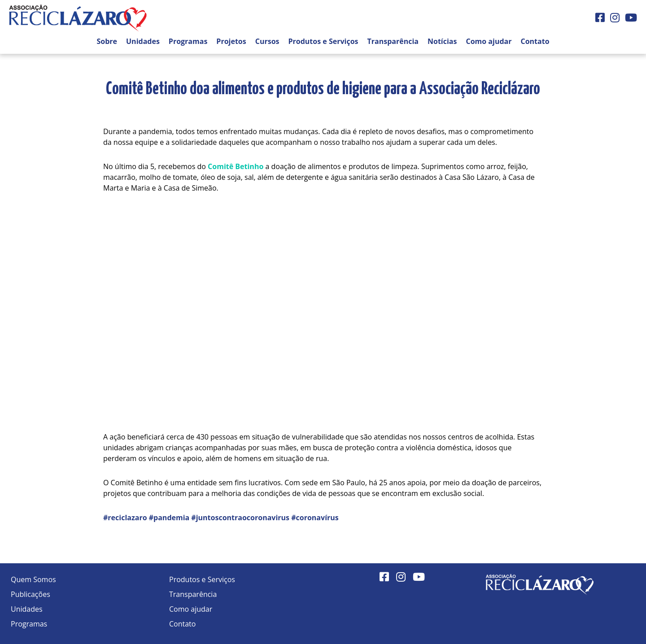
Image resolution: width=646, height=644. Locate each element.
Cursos (267, 41)
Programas (188, 41)
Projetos (231, 41)
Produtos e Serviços (323, 41)
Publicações (31, 594)
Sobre (107, 41)
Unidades (143, 41)
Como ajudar (489, 41)
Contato (535, 41)
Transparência (393, 41)
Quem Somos (33, 579)
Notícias (442, 41)
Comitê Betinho (236, 166)
